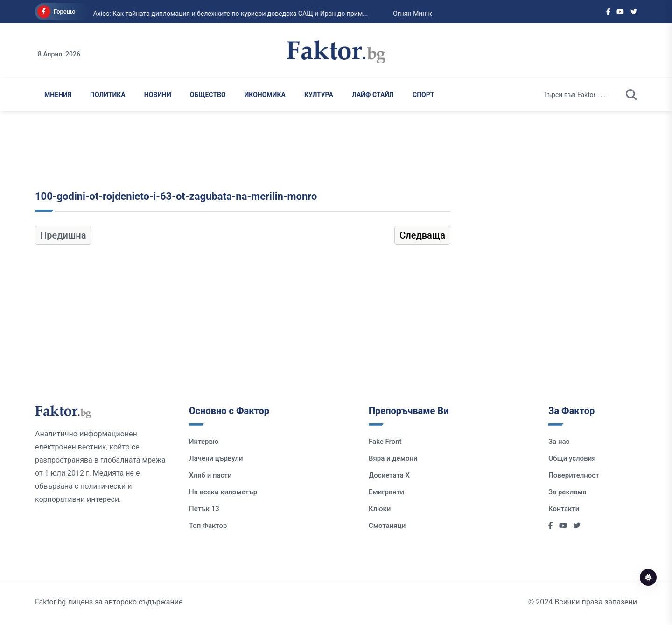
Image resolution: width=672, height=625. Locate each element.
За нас (559, 442)
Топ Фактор (208, 526)
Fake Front (385, 442)
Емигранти (386, 492)
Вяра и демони (393, 458)
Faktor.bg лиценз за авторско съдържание (109, 602)
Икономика (265, 95)
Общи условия (572, 458)
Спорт (423, 95)
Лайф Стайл (373, 95)
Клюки (380, 509)
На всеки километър (223, 492)
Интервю (204, 442)
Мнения (58, 95)
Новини (158, 95)
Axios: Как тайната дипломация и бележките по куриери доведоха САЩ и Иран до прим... (196, 14)
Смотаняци (387, 526)
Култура (319, 95)
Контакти (564, 509)
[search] (631, 95)
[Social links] (608, 12)
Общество (208, 95)
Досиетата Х (389, 475)
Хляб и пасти (210, 475)
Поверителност (574, 475)
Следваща (422, 235)
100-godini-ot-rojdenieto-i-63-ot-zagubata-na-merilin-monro (176, 196)
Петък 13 (204, 509)
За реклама (567, 492)
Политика (108, 95)
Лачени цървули (216, 458)
